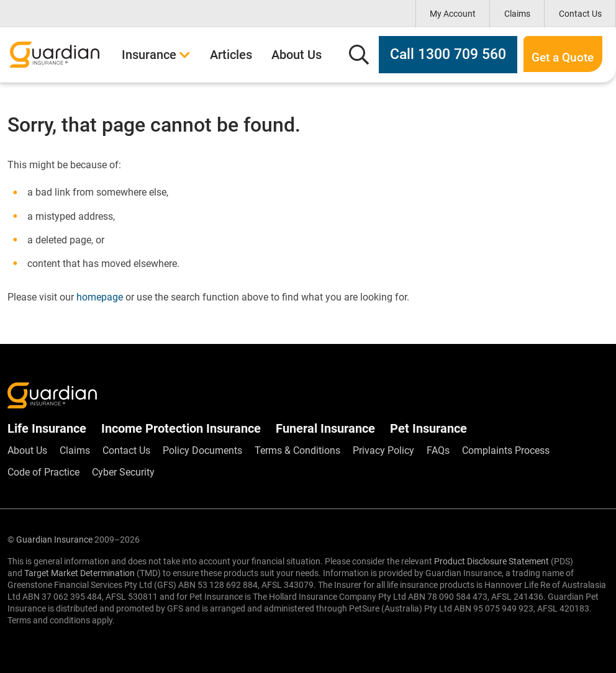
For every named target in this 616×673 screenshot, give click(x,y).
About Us (297, 55)
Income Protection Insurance (181, 428)
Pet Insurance (428, 428)
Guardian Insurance (54, 540)
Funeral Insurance (325, 428)
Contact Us (580, 14)
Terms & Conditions (297, 450)
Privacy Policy (383, 450)
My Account (453, 14)
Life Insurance (47, 428)
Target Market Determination (79, 573)
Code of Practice (43, 472)
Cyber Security (123, 472)
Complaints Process (506, 450)
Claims (517, 14)
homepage (100, 297)
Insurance (156, 55)
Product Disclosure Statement (491, 561)
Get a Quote (546, 54)
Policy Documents (202, 450)
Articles (231, 55)
